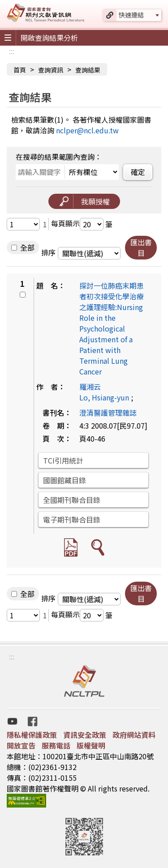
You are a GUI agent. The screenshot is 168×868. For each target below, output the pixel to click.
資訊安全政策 (85, 735)
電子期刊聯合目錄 (72, 519)
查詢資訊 (51, 70)
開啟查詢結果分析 (49, 38)
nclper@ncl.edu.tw (87, 130)
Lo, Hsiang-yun (104, 397)
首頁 (20, 70)
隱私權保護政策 (32, 735)
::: (12, 51)
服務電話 (56, 745)
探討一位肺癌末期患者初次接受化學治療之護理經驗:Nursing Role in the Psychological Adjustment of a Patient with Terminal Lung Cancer (112, 328)
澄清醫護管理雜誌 (108, 413)
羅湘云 (90, 387)
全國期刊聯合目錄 (72, 500)
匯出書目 (141, 247)
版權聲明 (91, 745)
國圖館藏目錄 (65, 480)
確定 (138, 172)
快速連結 (131, 15)
